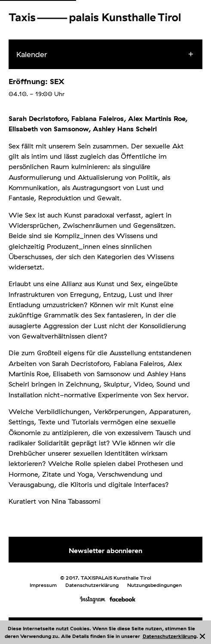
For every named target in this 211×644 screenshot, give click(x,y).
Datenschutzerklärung (170, 636)
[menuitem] (113, 54)
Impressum (43, 585)
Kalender (32, 54)
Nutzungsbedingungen (154, 585)
